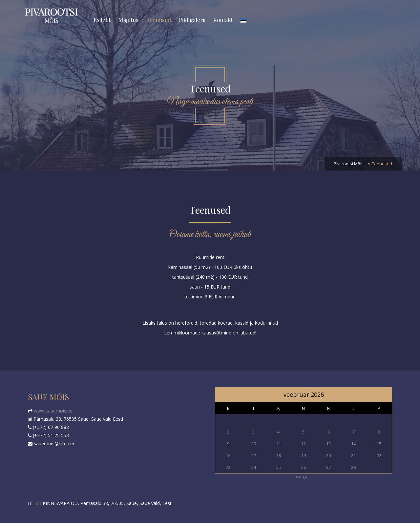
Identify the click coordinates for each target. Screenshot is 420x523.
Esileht (102, 20)
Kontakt (223, 20)
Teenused (159, 20)
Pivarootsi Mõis (349, 164)
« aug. (302, 477)
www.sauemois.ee (52, 411)
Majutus (128, 20)
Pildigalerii (192, 20)
